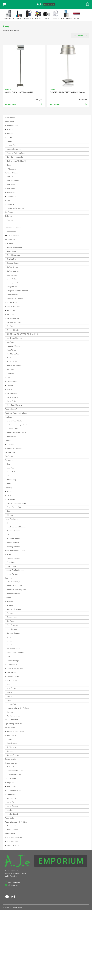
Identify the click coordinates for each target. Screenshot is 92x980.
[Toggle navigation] (4, 4)
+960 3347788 (13, 883)
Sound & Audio (29, 19)
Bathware (56, 19)
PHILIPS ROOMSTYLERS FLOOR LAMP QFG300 (67, 92)
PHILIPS (8, 90)
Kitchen (47, 19)
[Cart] (87, 4)
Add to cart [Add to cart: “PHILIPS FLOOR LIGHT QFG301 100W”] (11, 104)
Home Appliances (8, 19)
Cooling (77, 19)
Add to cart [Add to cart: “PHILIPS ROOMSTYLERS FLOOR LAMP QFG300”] (55, 104)
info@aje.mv (12, 885)
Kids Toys (38, 19)
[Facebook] (7, 897)
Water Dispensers (66, 19)
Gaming (19, 19)
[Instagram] (13, 897)
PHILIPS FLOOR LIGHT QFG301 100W (19, 92)
